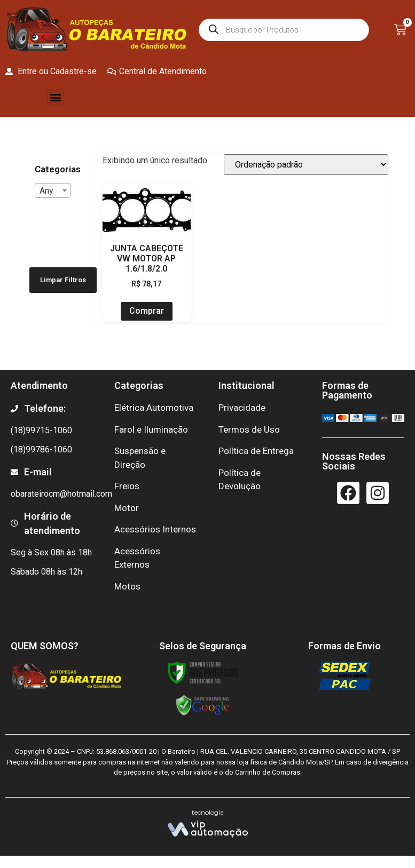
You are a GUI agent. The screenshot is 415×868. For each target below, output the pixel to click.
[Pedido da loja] (306, 165)
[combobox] (53, 190)
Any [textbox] (46, 191)
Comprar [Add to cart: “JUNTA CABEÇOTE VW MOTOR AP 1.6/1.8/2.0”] (147, 311)
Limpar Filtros (63, 280)
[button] (55, 97)
